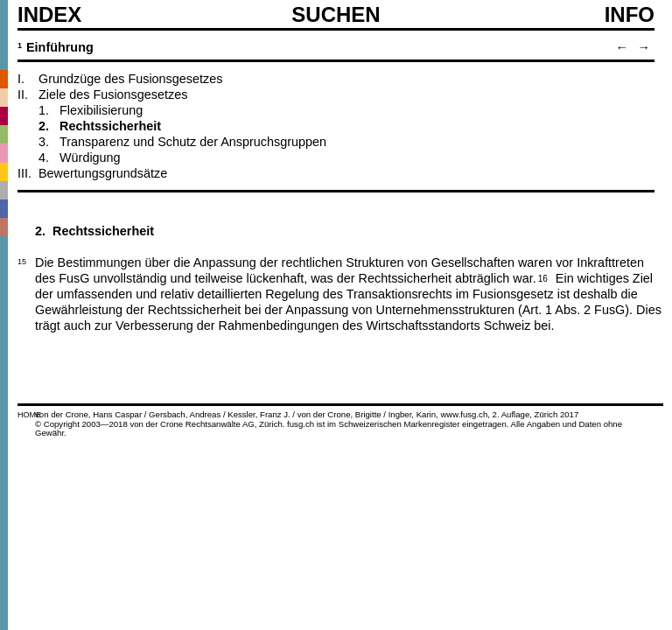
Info (630, 15)
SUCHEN (336, 14)
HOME (29, 415)
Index (49, 15)
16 (543, 277)
